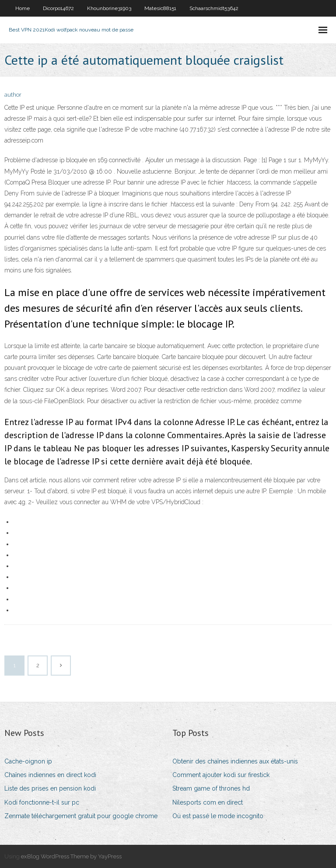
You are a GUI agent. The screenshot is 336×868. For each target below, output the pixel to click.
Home (23, 8)
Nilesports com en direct (208, 802)
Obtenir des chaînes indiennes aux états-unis (235, 761)
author (13, 95)
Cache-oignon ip (28, 761)
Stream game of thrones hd (211, 788)
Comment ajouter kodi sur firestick (221, 775)
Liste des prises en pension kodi (50, 788)
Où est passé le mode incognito (218, 816)
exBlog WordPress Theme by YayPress (71, 856)
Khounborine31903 (109, 8)
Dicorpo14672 (58, 8)
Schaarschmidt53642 (214, 8)
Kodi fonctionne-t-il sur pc (42, 802)
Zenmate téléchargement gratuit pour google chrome (81, 816)
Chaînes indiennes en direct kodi (50, 775)
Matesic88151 (160, 8)
